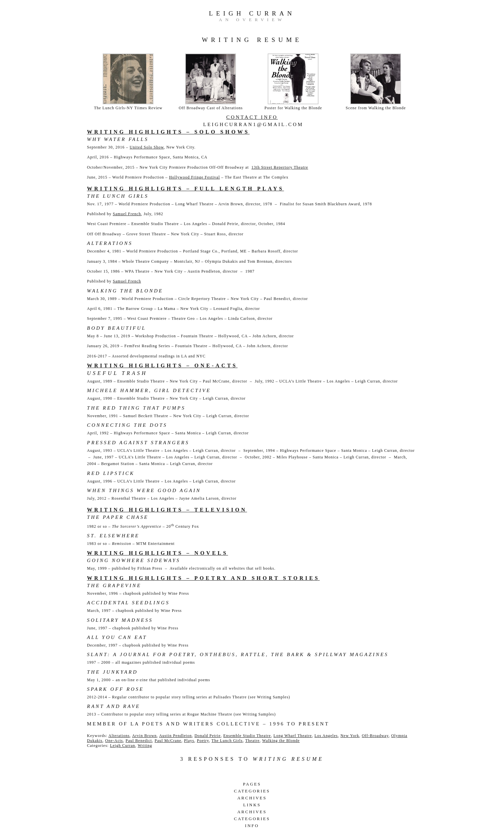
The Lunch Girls (227, 741)
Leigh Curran (252, 13)
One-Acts (114, 741)
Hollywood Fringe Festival (194, 177)
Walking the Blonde (281, 741)
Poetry (203, 741)
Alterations (119, 736)
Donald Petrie (207, 736)
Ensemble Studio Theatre (247, 736)
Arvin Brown (144, 736)
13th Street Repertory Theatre (280, 167)
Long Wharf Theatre (293, 736)
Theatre (252, 741)
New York (350, 736)
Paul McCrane (168, 741)
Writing (145, 746)
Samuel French (127, 214)
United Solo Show (147, 147)
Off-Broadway (375, 736)
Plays (189, 741)
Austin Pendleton (175, 736)
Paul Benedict (139, 741)
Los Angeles (326, 736)
